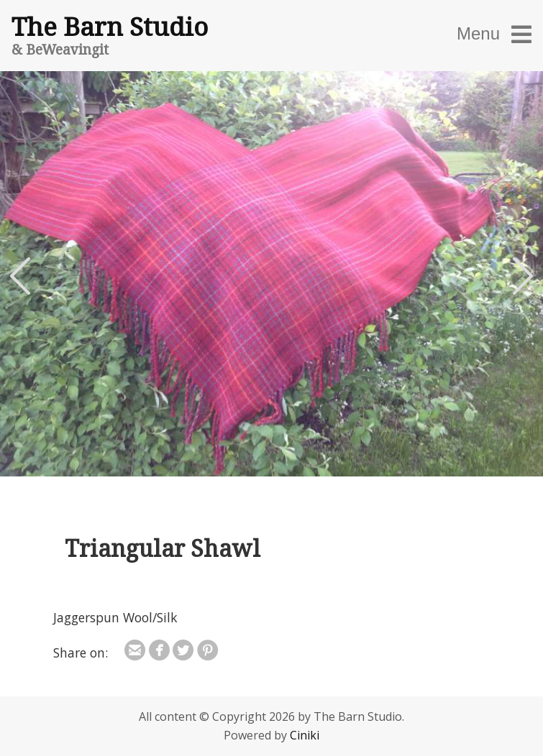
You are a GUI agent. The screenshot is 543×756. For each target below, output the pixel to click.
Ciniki (305, 735)
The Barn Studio (110, 26)
